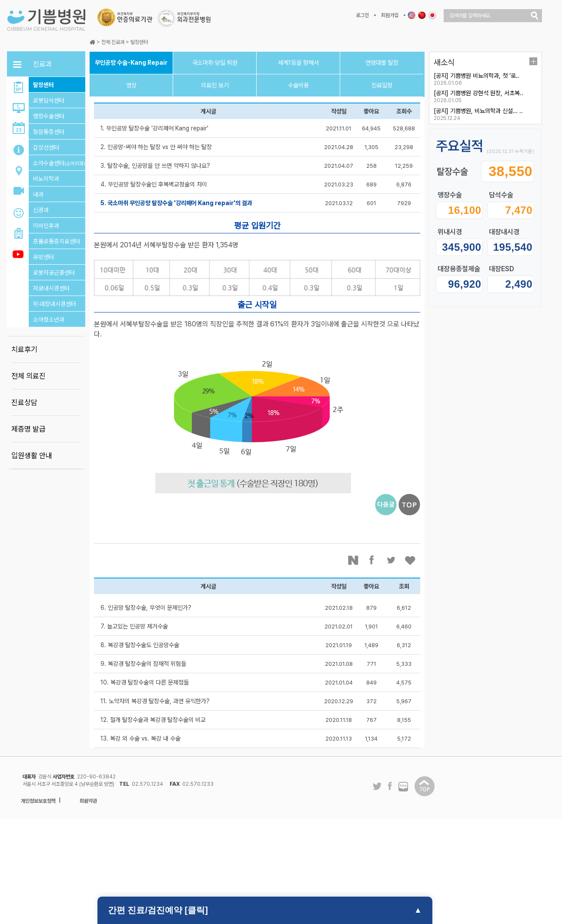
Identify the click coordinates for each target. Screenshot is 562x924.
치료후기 (24, 349)
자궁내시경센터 (51, 288)
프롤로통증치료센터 (57, 241)
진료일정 (382, 85)
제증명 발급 (28, 429)
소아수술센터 (59, 163)
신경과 (41, 210)
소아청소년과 (49, 319)
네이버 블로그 (403, 787)
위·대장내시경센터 (55, 304)
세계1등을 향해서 (298, 63)
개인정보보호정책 (38, 801)
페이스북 (372, 560)
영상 (131, 85)
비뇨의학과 (46, 179)
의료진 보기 (215, 85)
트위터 (391, 560)
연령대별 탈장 (382, 63)
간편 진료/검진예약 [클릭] (158, 910)
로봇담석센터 (49, 100)
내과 (38, 194)
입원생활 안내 (32, 455)
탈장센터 (43, 85)
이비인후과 (46, 226)
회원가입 (390, 15)
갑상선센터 (46, 147)
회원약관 (88, 801)
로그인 (362, 15)
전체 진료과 (113, 42)
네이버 (353, 560)
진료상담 (24, 402)
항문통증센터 (49, 132)
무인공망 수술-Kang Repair (131, 63)
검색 (534, 16)
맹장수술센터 (49, 116)
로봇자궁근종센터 (54, 273)
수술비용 (298, 85)
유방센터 (43, 257)
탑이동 (425, 786)
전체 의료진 (28, 376)
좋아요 (411, 560)
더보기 (533, 61)
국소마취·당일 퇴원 (215, 63)
